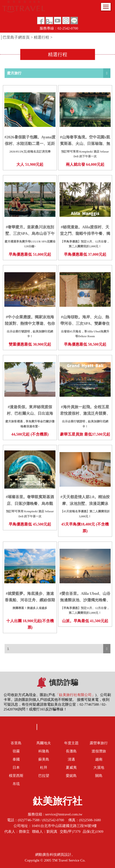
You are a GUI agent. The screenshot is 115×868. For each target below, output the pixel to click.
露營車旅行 (99, 743)
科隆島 (44, 751)
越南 (99, 759)
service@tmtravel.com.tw (64, 814)
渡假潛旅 (99, 751)
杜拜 (44, 768)
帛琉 (16, 784)
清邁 (71, 759)
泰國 (16, 759)
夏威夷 (71, 768)
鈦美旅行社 (57, 803)
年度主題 (71, 743)
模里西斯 (16, 776)
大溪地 (99, 768)
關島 (99, 776)
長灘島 (71, 751)
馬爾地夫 (44, 743)
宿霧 (16, 751)
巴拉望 (44, 776)
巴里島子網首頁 (16, 37)
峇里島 (16, 743)
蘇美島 (44, 759)
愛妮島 (71, 776)
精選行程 (41, 37)
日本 (16, 768)
